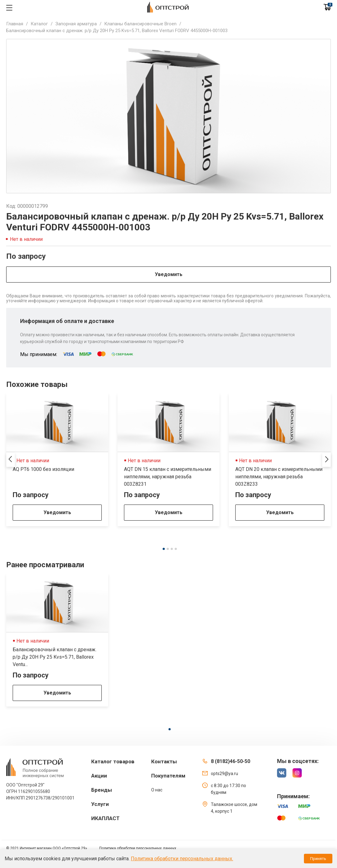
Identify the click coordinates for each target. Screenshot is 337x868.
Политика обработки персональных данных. (182, 859)
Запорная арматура (76, 24)
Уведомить (169, 274)
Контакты (164, 761)
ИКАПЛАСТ (105, 818)
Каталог (39, 24)
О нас (157, 790)
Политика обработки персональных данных (138, 848)
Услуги (100, 804)
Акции (99, 776)
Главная (15, 24)
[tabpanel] (57, 460)
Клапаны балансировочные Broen (140, 24)
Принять (318, 859)
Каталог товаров (113, 761)
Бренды (102, 790)
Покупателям (168, 776)
